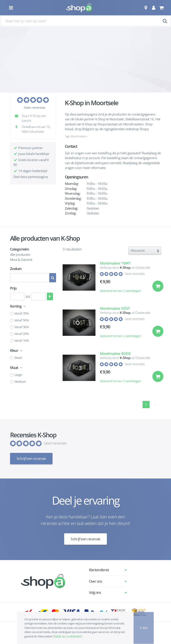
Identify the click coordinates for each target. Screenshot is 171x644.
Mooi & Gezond (21, 260)
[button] (146, 8)
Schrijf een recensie (31, 459)
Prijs (13, 288)
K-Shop (125, 267)
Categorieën (20, 249)
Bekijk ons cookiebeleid (68, 636)
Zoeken (16, 269)
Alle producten (20, 254)
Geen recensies (34, 107)
